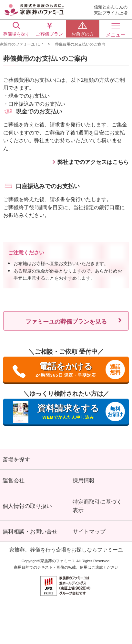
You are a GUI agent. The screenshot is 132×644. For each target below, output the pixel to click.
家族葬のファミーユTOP (21, 44)
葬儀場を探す (16, 29)
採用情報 (84, 481)
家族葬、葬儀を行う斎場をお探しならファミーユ (66, 552)
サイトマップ (89, 533)
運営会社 (14, 481)
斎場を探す (16, 459)
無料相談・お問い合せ (30, 533)
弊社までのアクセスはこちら (93, 162)
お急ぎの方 (82, 29)
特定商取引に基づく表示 (97, 507)
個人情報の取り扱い (27, 507)
